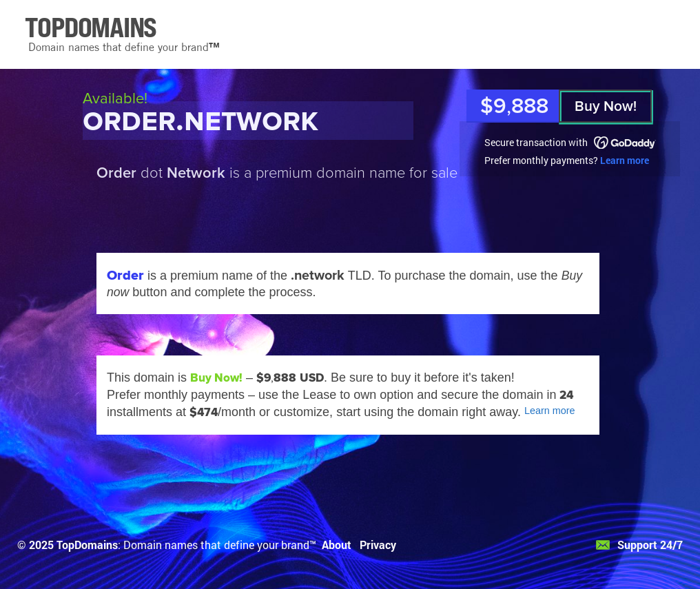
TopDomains (87, 545)
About (337, 545)
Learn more (625, 160)
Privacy (378, 545)
